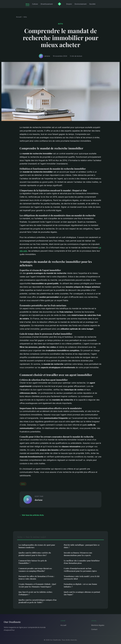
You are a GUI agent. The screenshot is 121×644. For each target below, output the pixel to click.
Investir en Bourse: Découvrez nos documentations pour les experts (78, 554)
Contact (94, 629)
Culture (35, 4)
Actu (27, 4)
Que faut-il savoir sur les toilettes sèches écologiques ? (35, 593)
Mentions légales (98, 625)
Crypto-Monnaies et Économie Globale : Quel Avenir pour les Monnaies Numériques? (37, 585)
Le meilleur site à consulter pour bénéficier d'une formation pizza (82, 562)
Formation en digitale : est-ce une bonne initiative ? (80, 585)
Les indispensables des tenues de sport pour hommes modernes (37, 546)
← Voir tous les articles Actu (32, 515)
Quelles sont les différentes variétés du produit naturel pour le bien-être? (35, 554)
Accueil (19, 17)
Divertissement (47, 4)
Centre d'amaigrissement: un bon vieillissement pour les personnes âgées (80, 570)
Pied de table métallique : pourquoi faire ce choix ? (82, 546)
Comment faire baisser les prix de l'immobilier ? (33, 562)
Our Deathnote (12, 622)
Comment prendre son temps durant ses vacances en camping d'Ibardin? (35, 570)
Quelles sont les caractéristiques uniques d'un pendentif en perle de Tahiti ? (38, 601)
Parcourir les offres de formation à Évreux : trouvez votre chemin (36, 578)
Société (92, 4)
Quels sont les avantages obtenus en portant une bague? (82, 593)
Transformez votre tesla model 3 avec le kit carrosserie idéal (82, 578)
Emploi (69, 4)
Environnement (81, 4)
